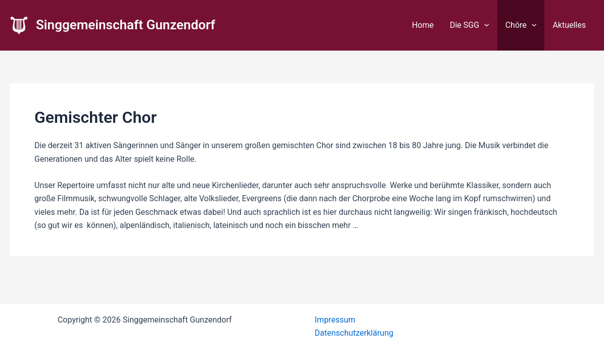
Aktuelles (569, 25)
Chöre (521, 25)
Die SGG (470, 25)
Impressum (335, 320)
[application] (484, 25)
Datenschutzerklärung (354, 333)
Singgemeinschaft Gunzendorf (126, 25)
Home (423, 25)
